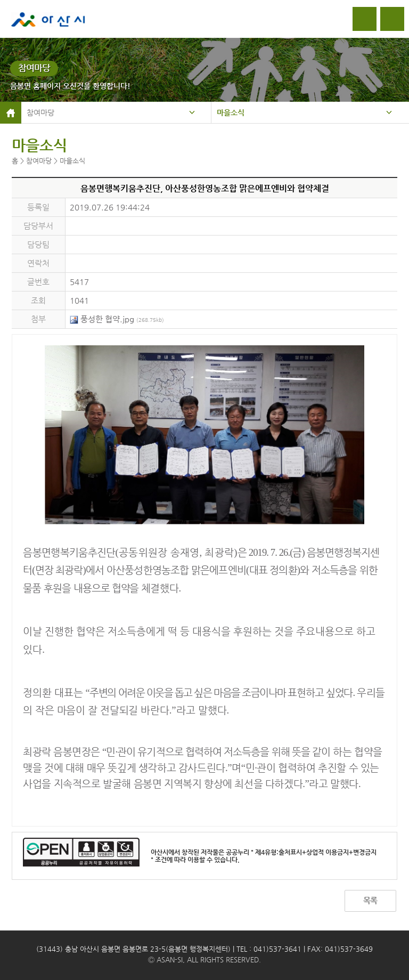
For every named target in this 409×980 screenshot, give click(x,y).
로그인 (365, 19)
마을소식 (231, 112)
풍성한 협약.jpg (117, 319)
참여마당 (40, 112)
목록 (370, 900)
